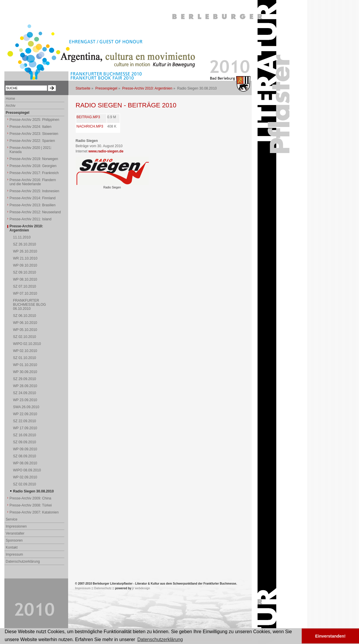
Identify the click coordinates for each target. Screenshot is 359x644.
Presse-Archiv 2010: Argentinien (147, 88)
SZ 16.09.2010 (25, 435)
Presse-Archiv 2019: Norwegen (34, 159)
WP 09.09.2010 (25, 449)
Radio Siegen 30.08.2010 (33, 491)
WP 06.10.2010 (25, 323)
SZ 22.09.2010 (25, 421)
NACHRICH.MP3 (90, 126)
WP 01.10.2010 (25, 365)
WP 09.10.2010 (25, 265)
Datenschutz (103, 588)
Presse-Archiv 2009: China (31, 498)
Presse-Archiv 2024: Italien (31, 127)
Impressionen (16, 526)
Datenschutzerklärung (23, 561)
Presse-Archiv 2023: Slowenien (34, 134)
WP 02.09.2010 (25, 477)
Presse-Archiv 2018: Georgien (33, 166)
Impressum (14, 554)
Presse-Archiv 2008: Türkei (31, 505)
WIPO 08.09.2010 (27, 470)
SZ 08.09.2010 (25, 456)
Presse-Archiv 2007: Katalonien (34, 512)
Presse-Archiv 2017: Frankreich (34, 173)
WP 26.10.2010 (25, 251)
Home (11, 99)
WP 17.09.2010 (25, 428)
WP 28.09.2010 (25, 386)
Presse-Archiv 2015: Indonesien (34, 191)
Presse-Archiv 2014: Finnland (33, 198)
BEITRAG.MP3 (88, 117)
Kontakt (12, 547)
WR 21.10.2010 (25, 258)
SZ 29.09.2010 (25, 379)
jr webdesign (141, 588)
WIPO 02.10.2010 (27, 344)
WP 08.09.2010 (25, 463)
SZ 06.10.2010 (25, 316)
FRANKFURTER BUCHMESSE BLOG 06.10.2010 (30, 305)
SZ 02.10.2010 (25, 337)
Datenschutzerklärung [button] (160, 639)
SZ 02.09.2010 (25, 484)
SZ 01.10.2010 (25, 358)
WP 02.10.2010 (25, 351)
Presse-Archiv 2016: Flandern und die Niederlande (33, 182)
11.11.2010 (22, 237)
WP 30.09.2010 (25, 372)
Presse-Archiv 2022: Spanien (32, 141)
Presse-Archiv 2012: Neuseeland (35, 212)
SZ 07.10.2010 (25, 286)
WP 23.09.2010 (25, 400)
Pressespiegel (106, 88)
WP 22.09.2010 (25, 414)
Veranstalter (15, 533)
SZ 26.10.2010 (25, 244)
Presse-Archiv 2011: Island (31, 219)
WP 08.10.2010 (25, 279)
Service (12, 519)
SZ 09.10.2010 (25, 272)
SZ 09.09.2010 (25, 442)
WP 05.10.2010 (25, 330)
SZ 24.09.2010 (25, 393)
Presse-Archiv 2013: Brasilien (33, 205)
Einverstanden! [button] (330, 636)
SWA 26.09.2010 (26, 407)
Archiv (11, 106)
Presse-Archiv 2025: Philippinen (34, 120)
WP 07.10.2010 (25, 293)
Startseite (83, 88)
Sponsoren (14, 540)
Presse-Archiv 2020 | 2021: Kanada (31, 150)
